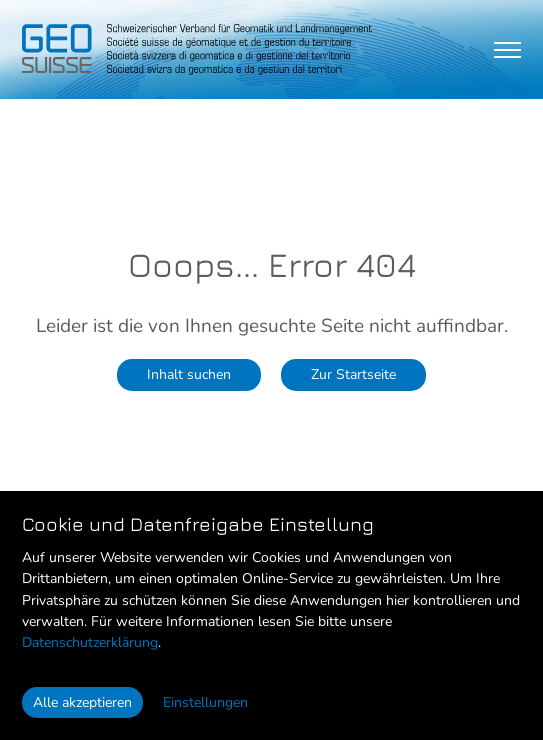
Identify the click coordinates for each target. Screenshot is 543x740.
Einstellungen (205, 702)
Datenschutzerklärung (90, 642)
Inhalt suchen (189, 374)
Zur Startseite (353, 374)
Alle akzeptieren (82, 702)
